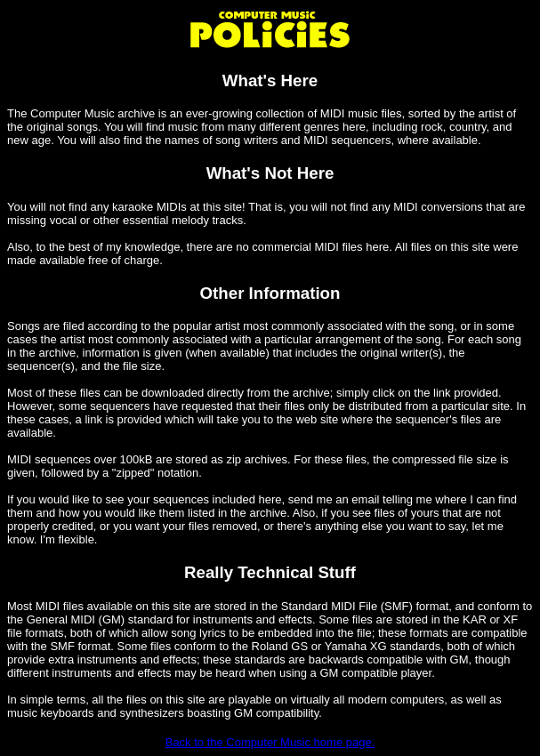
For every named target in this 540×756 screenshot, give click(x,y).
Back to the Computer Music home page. (270, 742)
